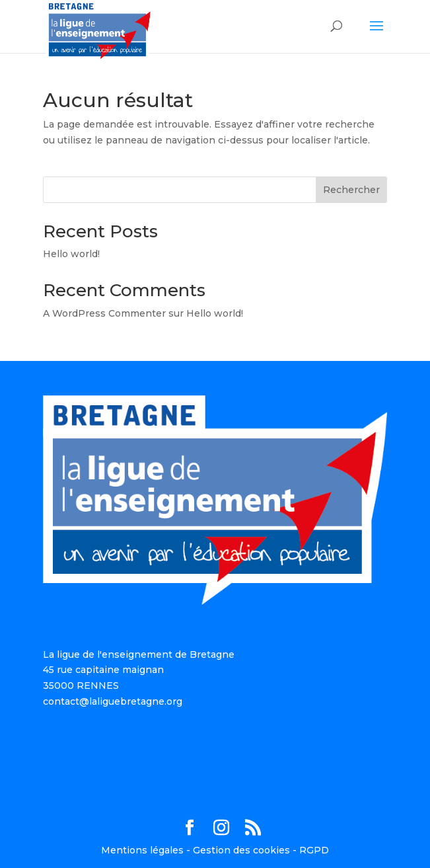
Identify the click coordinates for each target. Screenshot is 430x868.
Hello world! (71, 254)
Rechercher (351, 190)
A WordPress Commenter (104, 313)
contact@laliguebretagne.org (113, 701)
